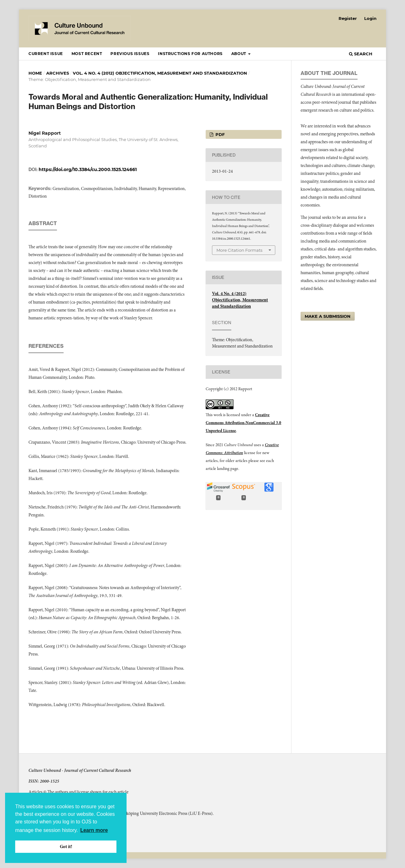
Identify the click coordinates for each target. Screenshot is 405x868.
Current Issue (46, 54)
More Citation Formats (239, 250)
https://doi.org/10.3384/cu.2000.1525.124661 (88, 169)
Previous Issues (130, 54)
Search (361, 54)
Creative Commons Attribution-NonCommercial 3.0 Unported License (243, 423)
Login (370, 18)
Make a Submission (328, 316)
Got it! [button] (66, 846)
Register (348, 18)
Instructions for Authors (190, 54)
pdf (219, 134)
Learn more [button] (94, 830)
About (239, 54)
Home (35, 73)
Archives (58, 73)
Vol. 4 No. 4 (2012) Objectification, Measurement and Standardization (160, 73)
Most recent (87, 54)
